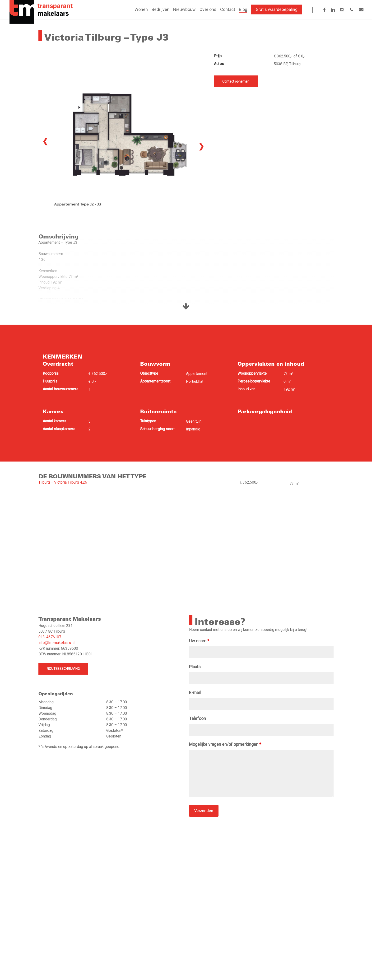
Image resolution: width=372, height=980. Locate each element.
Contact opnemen (236, 81)
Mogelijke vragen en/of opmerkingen (225, 744)
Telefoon (198, 718)
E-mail (195, 693)
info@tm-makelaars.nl (56, 643)
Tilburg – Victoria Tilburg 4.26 (63, 482)
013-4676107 (50, 637)
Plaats (195, 667)
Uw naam (199, 641)
